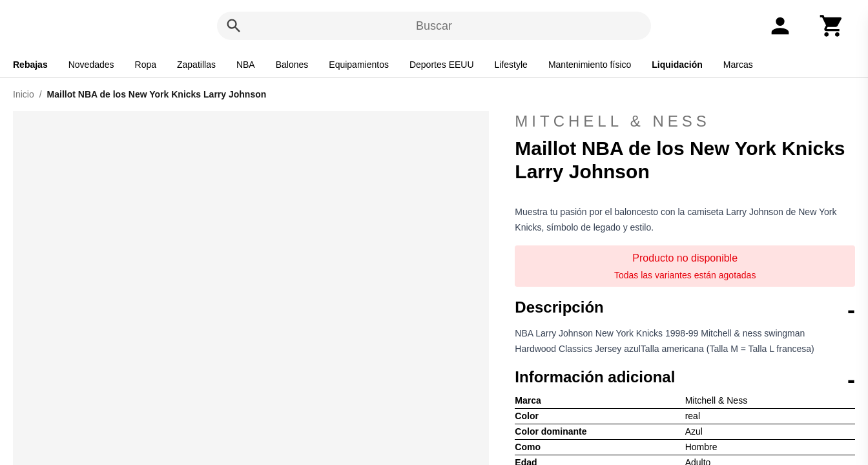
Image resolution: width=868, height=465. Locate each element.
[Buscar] (234, 26)
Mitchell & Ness (685, 121)
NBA (246, 65)
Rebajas (30, 65)
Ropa (146, 65)
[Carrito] (832, 26)
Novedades (91, 65)
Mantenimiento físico (590, 65)
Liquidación (677, 65)
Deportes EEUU (442, 65)
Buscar (434, 26)
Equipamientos (359, 65)
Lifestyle (511, 65)
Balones (292, 65)
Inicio (24, 94)
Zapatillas (196, 65)
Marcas (738, 65)
